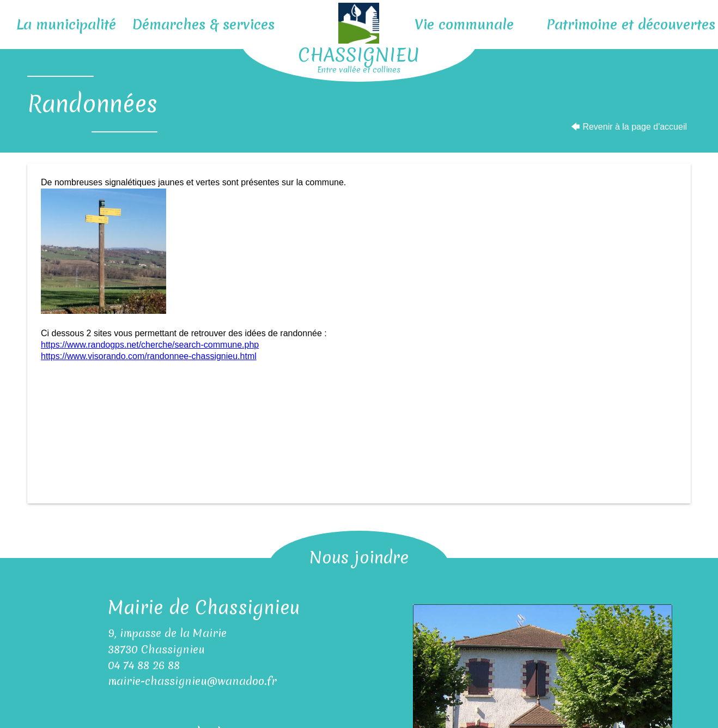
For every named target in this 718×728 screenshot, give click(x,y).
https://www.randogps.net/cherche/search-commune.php (150, 345)
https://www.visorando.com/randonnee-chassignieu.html (149, 356)
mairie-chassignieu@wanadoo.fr (192, 681)
